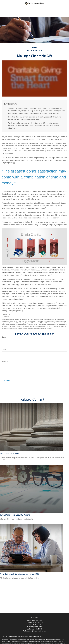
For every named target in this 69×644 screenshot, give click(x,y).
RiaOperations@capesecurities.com (35, 631)
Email (4, 349)
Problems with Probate (10, 454)
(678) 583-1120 (37, 620)
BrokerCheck (38, 636)
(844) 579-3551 (38, 622)
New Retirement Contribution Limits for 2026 (19, 574)
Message (5, 362)
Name (4, 337)
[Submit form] (7, 380)
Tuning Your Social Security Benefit (15, 515)
